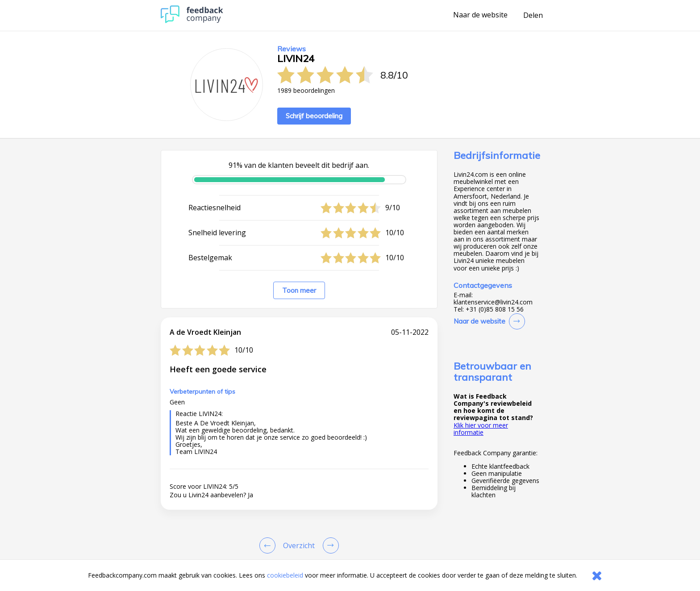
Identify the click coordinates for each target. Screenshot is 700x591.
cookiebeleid (285, 575)
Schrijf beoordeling (314, 116)
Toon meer (299, 290)
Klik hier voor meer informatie (481, 429)
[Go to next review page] (329, 545)
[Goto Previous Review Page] (269, 545)
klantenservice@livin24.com (493, 302)
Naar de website (480, 15)
